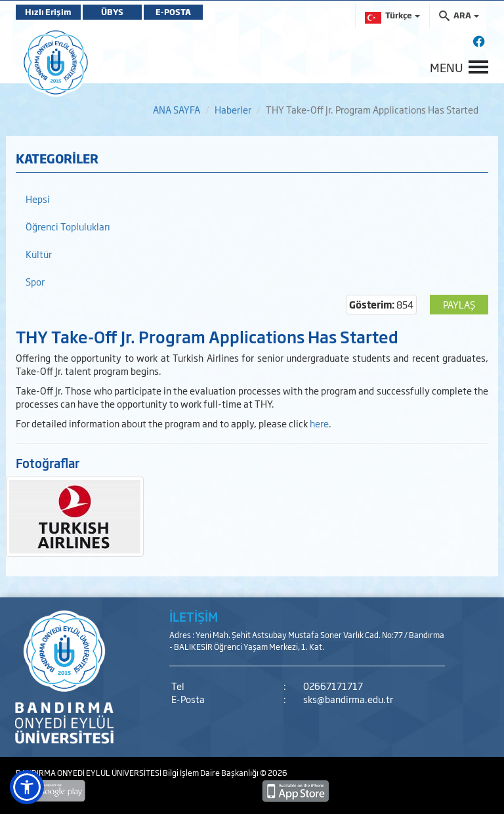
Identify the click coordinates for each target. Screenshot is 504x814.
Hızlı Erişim (48, 12)
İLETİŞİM (194, 616)
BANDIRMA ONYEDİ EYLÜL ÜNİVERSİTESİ (89, 773)
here (319, 423)
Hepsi (38, 199)
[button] (27, 787)
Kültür (39, 254)
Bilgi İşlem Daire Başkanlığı (211, 773)
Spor (35, 281)
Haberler (233, 109)
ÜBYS (112, 12)
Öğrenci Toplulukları (68, 226)
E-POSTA (173, 12)
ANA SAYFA (177, 109)
